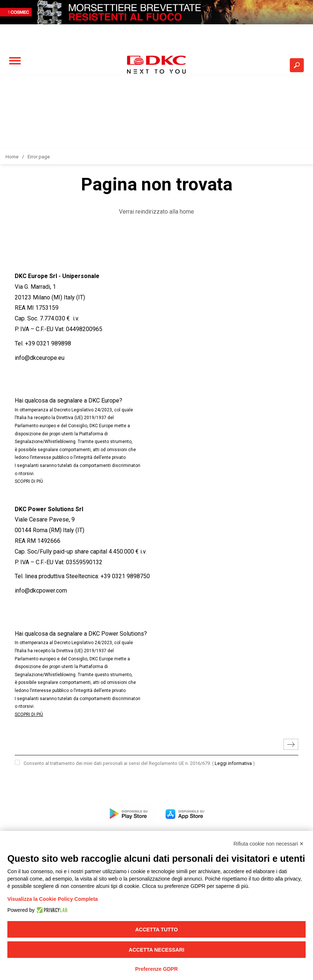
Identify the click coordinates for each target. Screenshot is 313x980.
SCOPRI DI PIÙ (29, 481)
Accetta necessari (157, 950)
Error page (39, 157)
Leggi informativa (233, 763)
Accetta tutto (156, 930)
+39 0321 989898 (48, 343)
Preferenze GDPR (156, 969)
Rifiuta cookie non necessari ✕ (269, 844)
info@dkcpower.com (41, 591)
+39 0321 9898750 (125, 576)
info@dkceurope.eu (40, 358)
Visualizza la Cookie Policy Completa (53, 899)
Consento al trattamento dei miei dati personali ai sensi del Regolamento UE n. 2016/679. (139, 763)
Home (12, 157)
